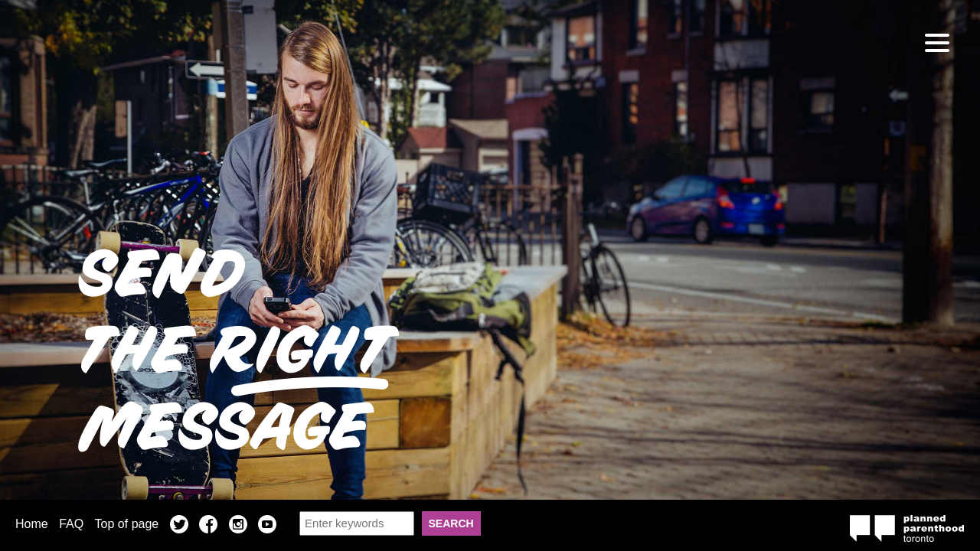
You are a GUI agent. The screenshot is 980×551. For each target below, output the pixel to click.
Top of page (127, 524)
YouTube (267, 527)
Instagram (238, 527)
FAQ (71, 524)
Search (451, 523)
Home (32, 524)
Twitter (179, 527)
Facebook (208, 527)
